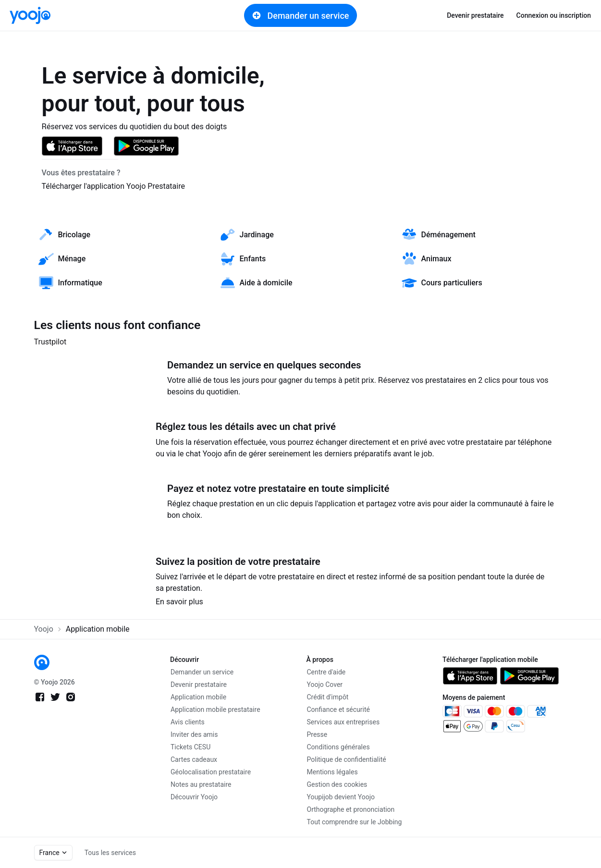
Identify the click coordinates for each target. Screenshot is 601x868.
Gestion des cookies (337, 784)
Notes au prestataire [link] (201, 784)
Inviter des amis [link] (194, 734)
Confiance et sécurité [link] (338, 709)
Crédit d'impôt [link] (328, 697)
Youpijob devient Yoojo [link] (341, 797)
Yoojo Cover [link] (325, 685)
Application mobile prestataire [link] (215, 709)
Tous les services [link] (110, 853)
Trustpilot (50, 342)
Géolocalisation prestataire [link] (211, 772)
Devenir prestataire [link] (475, 15)
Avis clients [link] (188, 722)
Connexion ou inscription (554, 15)
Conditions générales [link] (338, 747)
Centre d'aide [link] (326, 672)
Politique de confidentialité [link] (347, 759)
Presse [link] (317, 734)
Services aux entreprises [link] (343, 722)
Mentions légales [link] (332, 772)
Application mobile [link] (198, 697)
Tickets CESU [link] (190, 747)
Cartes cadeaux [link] (194, 759)
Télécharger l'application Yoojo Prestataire (113, 186)
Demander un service (301, 15)
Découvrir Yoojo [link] (194, 797)
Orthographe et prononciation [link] (351, 809)
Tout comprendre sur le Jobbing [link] (355, 822)
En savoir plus (179, 602)
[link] (30, 15)
